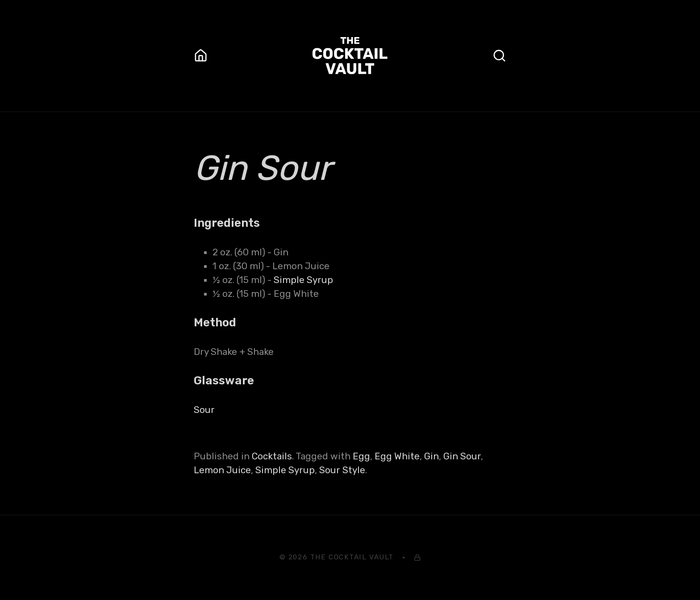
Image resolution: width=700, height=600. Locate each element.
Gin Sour (462, 456)
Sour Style (342, 470)
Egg (361, 456)
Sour (204, 410)
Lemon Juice (222, 470)
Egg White (397, 456)
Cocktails (272, 456)
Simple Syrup (303, 280)
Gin (431, 456)
